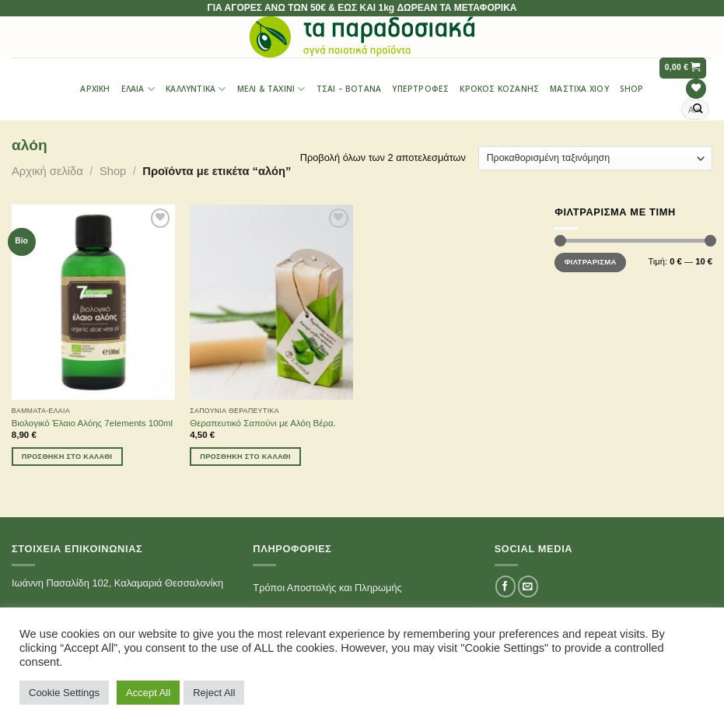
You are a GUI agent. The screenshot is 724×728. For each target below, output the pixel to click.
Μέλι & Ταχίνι (271, 89)
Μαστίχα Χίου (579, 89)
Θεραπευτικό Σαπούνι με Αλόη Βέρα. (263, 423)
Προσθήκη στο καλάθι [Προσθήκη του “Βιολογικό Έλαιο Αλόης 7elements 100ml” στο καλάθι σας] (67, 457)
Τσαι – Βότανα (349, 89)
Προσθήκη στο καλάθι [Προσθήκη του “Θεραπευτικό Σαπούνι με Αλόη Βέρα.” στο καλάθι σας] (245, 457)
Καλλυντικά (196, 89)
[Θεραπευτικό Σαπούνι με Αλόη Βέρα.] (271, 302)
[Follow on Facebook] (505, 586)
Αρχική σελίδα (47, 171)
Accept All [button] (148, 693)
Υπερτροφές (420, 89)
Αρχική (95, 89)
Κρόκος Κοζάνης (499, 89)
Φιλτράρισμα (591, 262)
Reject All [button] (214, 693)
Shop (632, 89)
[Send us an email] (528, 586)
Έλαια (138, 89)
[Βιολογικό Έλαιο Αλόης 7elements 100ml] (93, 302)
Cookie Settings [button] (64, 693)
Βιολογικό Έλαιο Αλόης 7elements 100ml (92, 423)
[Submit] (698, 109)
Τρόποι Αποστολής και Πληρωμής (327, 588)
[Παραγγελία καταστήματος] (595, 158)
